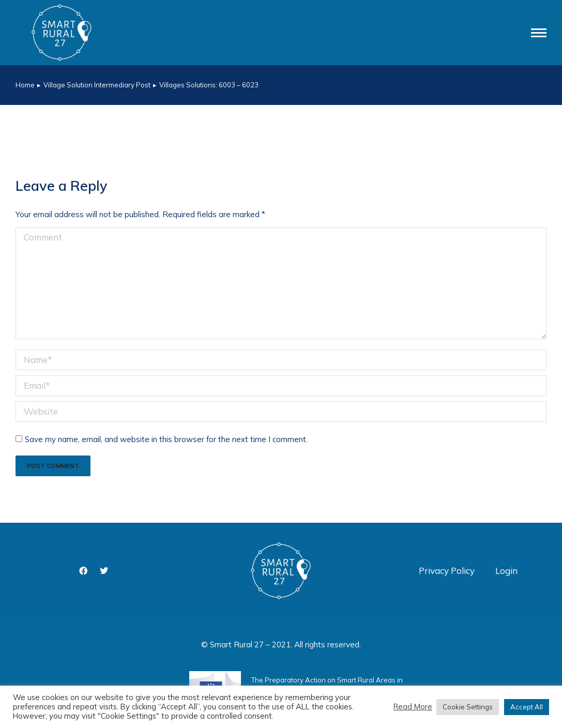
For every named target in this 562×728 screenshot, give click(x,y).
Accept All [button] (527, 707)
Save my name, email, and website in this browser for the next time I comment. (166, 439)
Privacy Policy (447, 571)
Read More (413, 707)
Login (506, 571)
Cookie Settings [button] (468, 707)
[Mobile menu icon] (539, 33)
